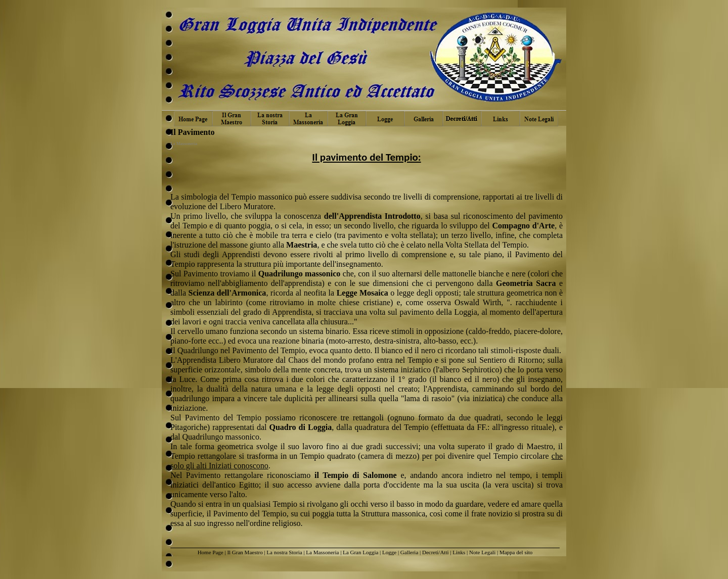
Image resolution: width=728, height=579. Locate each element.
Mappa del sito (516, 552)
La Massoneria (322, 552)
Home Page (211, 552)
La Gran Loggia (360, 552)
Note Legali (482, 552)
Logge (389, 552)
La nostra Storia (284, 552)
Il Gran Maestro (245, 552)
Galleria (409, 552)
